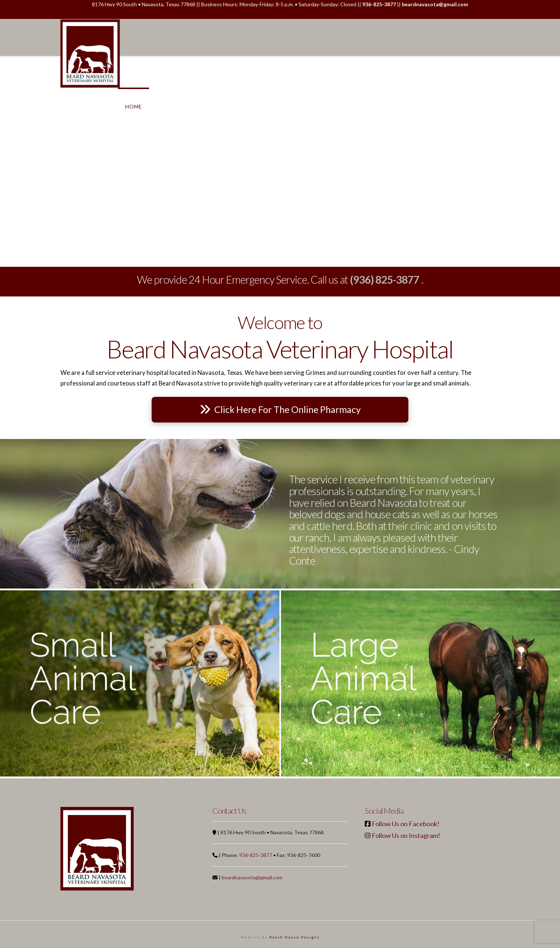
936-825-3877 (256, 855)
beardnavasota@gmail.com (252, 877)
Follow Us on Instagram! (406, 836)
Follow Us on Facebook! (406, 824)
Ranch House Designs (294, 937)
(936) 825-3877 (385, 280)
